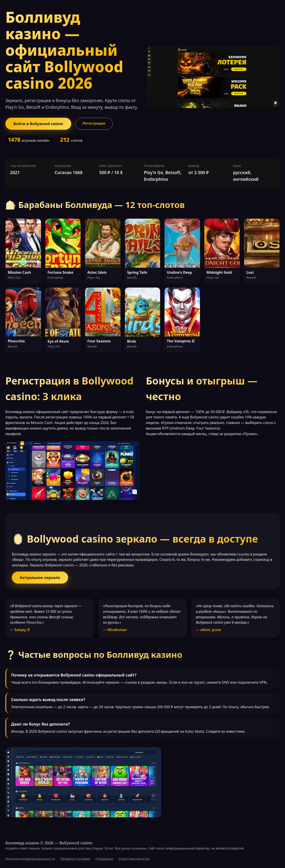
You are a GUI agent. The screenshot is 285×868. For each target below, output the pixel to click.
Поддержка (104, 859)
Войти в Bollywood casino (38, 124)
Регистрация (94, 123)
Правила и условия (75, 859)
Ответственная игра (134, 859)
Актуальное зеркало (40, 577)
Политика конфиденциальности (30, 859)
